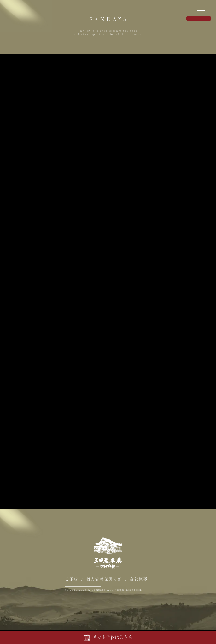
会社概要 (139, 579)
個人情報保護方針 (104, 579)
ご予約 (72, 579)
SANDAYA (109, 19)
